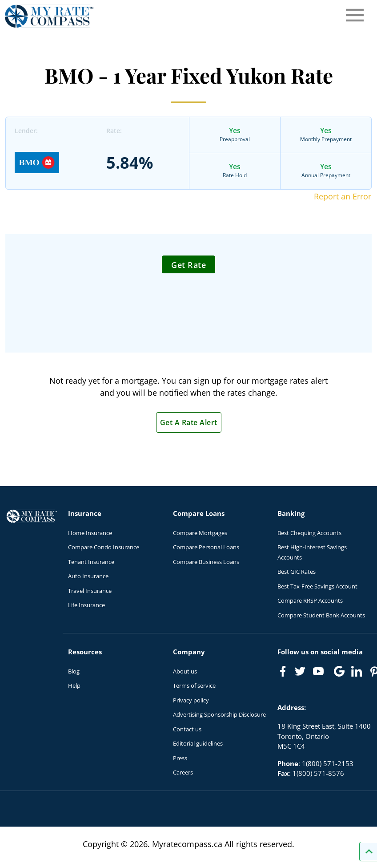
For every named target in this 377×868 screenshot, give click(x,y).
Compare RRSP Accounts (310, 600)
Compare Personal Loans (206, 547)
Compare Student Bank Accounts (321, 615)
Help (74, 685)
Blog (74, 671)
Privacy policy (191, 700)
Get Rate (188, 265)
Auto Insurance (88, 576)
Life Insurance (86, 605)
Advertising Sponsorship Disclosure (219, 714)
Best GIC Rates (297, 572)
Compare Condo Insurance (104, 547)
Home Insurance (90, 533)
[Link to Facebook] (283, 671)
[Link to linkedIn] (357, 671)
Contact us (187, 729)
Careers (183, 772)
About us (185, 671)
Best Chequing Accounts (309, 533)
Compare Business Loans (206, 562)
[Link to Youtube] (320, 673)
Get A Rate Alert (189, 422)
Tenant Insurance (91, 562)
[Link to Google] (339, 671)
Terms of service (194, 685)
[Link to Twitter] (301, 672)
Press (180, 758)
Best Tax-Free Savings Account (317, 586)
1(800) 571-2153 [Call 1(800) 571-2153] (328, 763)
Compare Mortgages (200, 533)
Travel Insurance (90, 591)
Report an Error (343, 196)
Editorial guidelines (198, 743)
